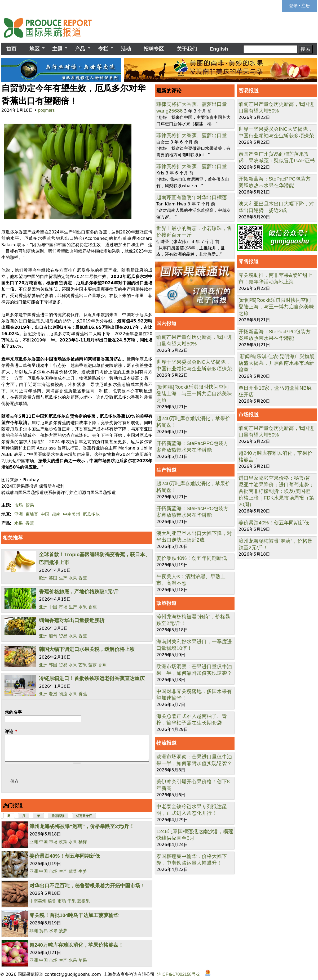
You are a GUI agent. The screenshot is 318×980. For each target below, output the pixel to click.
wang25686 (169, 111)
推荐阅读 (58, 816)
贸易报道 (249, 91)
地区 (34, 49)
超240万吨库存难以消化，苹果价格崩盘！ (76, 945)
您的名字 (13, 712)
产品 (80, 49)
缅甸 (53, 636)
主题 (57, 49)
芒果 (83, 665)
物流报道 (166, 743)
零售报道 (249, 261)
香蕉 (30, 523)
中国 (45, 514)
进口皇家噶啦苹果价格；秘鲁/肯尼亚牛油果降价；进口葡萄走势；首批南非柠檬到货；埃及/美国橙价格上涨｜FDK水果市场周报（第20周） (276, 491)
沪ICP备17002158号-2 (178, 974)
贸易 (30, 505)
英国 (53, 578)
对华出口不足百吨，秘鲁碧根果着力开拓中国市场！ (87, 886)
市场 (19, 505)
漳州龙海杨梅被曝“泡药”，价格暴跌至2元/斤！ (82, 826)
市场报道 (249, 415)
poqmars (46, 110)
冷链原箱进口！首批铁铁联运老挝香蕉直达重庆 (92, 678)
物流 (63, 694)
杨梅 (83, 842)
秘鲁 (52, 901)
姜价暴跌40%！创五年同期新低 (65, 856)
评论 (11, 732)
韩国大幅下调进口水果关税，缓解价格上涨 (87, 649)
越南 (56, 514)
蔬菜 (73, 871)
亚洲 (19, 514)
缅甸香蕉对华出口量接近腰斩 (72, 620)
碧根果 (83, 901)
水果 (19, 523)
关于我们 (187, 49)
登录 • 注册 (300, 6)
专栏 (103, 49)
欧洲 (43, 578)
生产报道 (166, 470)
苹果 (83, 960)
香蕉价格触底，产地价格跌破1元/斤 (79, 592)
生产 (63, 578)
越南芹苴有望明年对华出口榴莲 (192, 197)
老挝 (53, 694)
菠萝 (92, 665)
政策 (63, 842)
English (219, 49)
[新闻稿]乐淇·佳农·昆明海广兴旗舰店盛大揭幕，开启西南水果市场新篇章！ (277, 363)
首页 (11, 49)
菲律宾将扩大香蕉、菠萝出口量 (192, 104)
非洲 (34, 931)
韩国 (53, 665)
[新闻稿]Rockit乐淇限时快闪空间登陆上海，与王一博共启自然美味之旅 (194, 394)
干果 (72, 901)
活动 (126, 49)
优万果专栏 (84, 816)
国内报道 (166, 323)
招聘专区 (154, 49)
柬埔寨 (32, 514)
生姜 (83, 871)
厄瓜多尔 (91, 514)
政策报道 (166, 603)
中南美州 (72, 514)
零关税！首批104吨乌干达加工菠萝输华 (74, 915)
